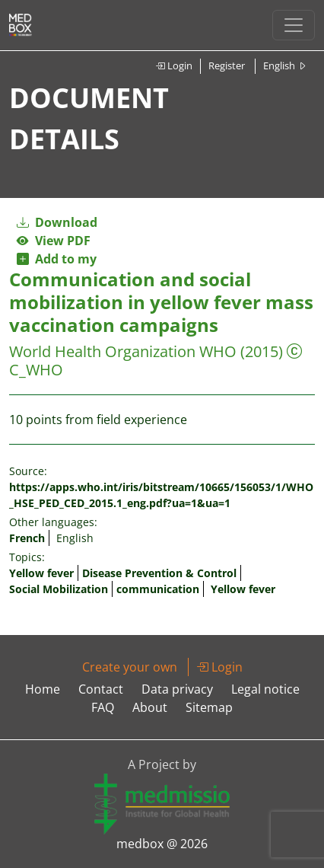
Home (43, 689)
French (27, 538)
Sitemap (209, 707)
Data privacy (177, 689)
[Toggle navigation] (294, 25)
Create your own (130, 667)
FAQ (103, 707)
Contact (101, 689)
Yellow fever (41, 573)
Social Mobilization (59, 589)
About (150, 707)
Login (174, 65)
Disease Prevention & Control (159, 573)
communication (158, 589)
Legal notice (265, 689)
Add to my (57, 259)
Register (227, 65)
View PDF (54, 241)
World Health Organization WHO (123, 351)
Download (57, 222)
